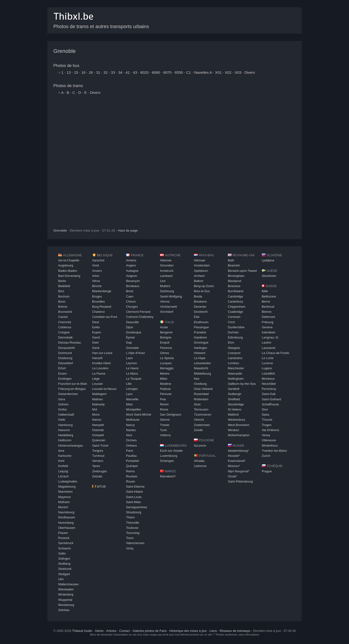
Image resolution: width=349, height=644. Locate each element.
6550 (179, 72)
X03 (238, 72)
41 (128, 72)
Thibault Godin (82, 631)
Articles (111, 631)
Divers (250, 72)
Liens (213, 631)
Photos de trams (68, 86)
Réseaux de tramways (235, 631)
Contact (125, 631)
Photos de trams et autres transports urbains (101, 26)
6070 (167, 72)
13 (69, 72)
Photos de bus (66, 66)
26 (91, 72)
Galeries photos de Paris (150, 631)
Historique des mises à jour (188, 631)
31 (98, 72)
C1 (188, 72)
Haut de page (128, 230)
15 (76, 72)
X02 (228, 72)
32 (106, 72)
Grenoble (64, 51)
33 (113, 72)
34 (120, 72)
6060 (156, 72)
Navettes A (203, 72)
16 (83, 72)
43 (135, 72)
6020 (144, 72)
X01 (218, 72)
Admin (99, 631)
